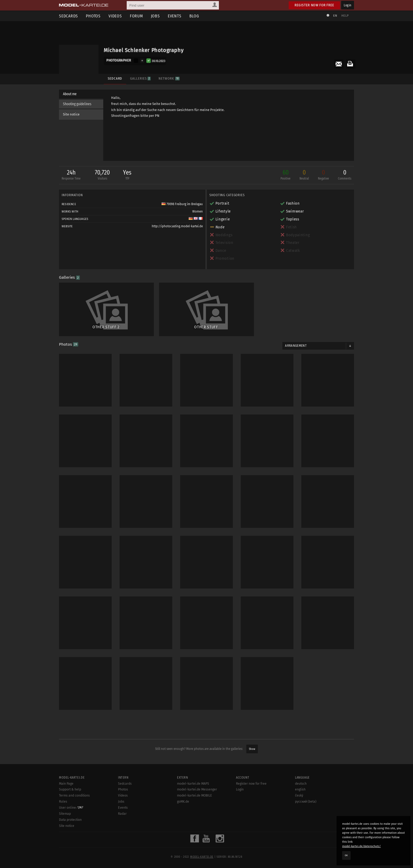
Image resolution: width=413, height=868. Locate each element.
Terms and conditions (74, 811)
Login (348, 5)
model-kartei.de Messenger (197, 804)
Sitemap (65, 829)
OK (346, 855)
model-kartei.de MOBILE (195, 811)
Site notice (71, 114)
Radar (122, 828)
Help (345, 16)
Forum (136, 16)
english (300, 804)
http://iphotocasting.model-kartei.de (177, 226)
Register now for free (314, 5)
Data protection (70, 835)
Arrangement (296, 346)
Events (175, 16)
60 (286, 175)
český (299, 811)
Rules (63, 817)
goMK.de (183, 817)
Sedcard (115, 78)
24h (71, 175)
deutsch (301, 798)
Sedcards (68, 16)
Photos (93, 16)
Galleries (140, 78)
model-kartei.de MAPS (193, 798)
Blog (194, 16)
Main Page (66, 798)
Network (169, 78)
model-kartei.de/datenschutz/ (362, 846)
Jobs (155, 16)
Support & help (70, 804)
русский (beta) (306, 817)
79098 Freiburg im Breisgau (182, 204)
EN (335, 16)
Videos (115, 16)
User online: (71, 823)
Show (252, 749)
